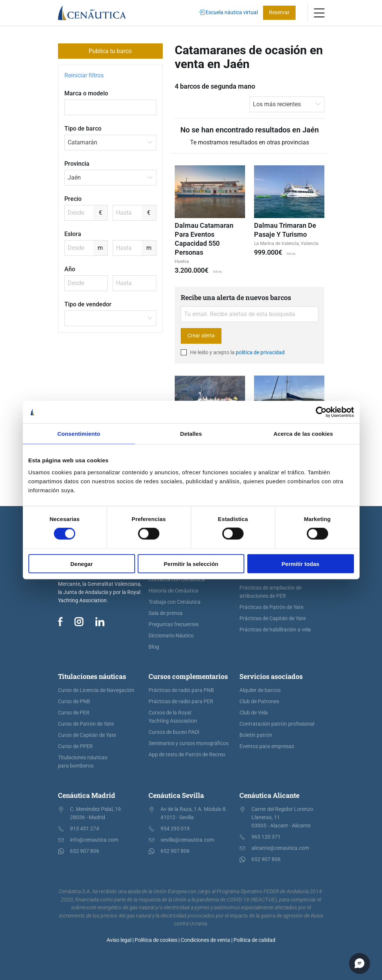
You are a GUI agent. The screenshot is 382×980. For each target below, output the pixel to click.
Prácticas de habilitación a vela (275, 630)
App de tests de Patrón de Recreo (187, 755)
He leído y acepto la (233, 352)
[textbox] (110, 318)
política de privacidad (260, 352)
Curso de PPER (75, 746)
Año (70, 269)
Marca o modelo (86, 93)
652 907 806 (85, 851)
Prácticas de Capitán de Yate (273, 618)
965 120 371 (266, 837)
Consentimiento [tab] (79, 434)
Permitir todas (301, 563)
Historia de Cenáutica (173, 591)
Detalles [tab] (191, 434)
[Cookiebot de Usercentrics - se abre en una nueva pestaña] (321, 412)
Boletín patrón (256, 735)
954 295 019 (175, 829)
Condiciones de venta (205, 940)
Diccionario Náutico (171, 636)
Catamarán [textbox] (82, 142)
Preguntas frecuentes (174, 624)
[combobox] (110, 143)
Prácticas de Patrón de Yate (271, 607)
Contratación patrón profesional (277, 724)
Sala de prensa (166, 613)
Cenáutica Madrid (87, 795)
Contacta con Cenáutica (177, 580)
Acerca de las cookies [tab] (303, 434)
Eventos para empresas (267, 746)
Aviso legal (119, 940)
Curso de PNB (74, 702)
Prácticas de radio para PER (181, 702)
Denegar (82, 563)
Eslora (73, 234)
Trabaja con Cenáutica (175, 602)
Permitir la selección (191, 563)
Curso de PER (74, 713)
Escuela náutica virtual (228, 13)
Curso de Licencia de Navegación (96, 690)
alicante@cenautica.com (280, 848)
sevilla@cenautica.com (187, 840)
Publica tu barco (110, 51)
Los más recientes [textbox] (277, 104)
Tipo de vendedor (88, 304)
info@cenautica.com (94, 840)
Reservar (279, 13)
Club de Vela (254, 713)
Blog (154, 647)
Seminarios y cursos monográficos (189, 743)
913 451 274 (85, 829)
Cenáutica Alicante (269, 795)
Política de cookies (156, 940)
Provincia (77, 164)
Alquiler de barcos (260, 690)
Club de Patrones (259, 702)
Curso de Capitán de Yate (87, 735)
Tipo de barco (83, 128)
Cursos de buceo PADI (174, 732)
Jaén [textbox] (74, 177)
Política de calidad (254, 940)
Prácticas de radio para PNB (181, 690)
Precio (73, 199)
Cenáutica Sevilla (176, 795)
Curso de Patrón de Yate (86, 724)
